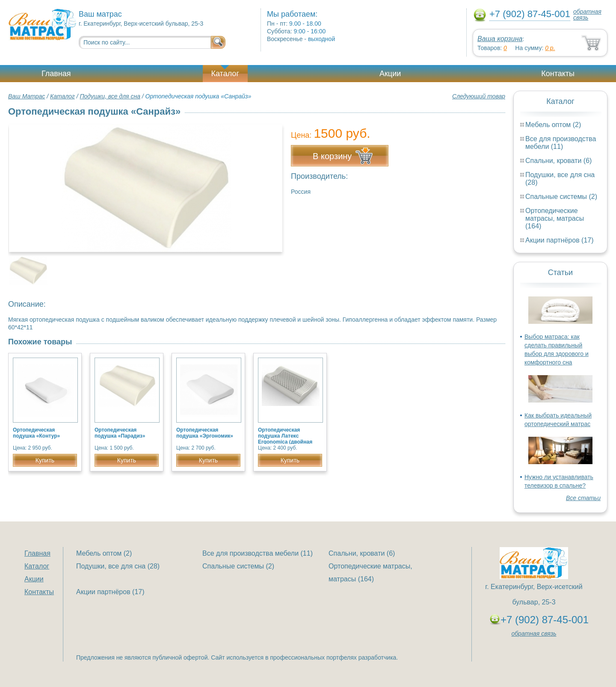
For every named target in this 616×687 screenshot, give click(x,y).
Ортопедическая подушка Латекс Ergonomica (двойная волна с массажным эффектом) (285, 442)
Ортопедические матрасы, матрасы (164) (555, 218)
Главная (56, 74)
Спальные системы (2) (561, 197)
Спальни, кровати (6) (558, 161)
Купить (45, 460)
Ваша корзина (500, 39)
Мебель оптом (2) (553, 125)
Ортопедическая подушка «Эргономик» (205, 433)
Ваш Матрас (27, 96)
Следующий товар (479, 96)
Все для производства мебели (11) (561, 143)
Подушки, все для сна (110, 96)
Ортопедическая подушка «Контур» (36, 433)
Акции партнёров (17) (560, 240)
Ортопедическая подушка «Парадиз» (120, 433)
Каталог (225, 74)
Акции (390, 74)
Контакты (558, 74)
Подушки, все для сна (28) (118, 566)
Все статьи (583, 498)
